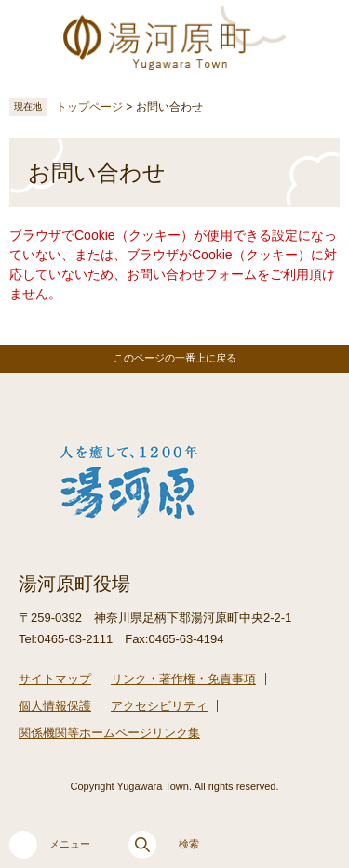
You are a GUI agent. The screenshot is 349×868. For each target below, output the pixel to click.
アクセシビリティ (159, 706)
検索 (164, 845)
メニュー (50, 845)
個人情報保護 (55, 706)
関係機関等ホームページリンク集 (109, 733)
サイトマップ (55, 679)
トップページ (89, 107)
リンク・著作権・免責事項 (183, 679)
